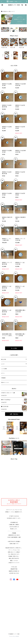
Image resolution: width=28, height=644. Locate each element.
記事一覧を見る (14, 414)
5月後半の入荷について (8, 11)
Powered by (14, 636)
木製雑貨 (3, 378)
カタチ (3, 364)
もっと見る (14, 348)
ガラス (3, 373)
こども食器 (4, 369)
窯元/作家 (4, 359)
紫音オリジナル (5, 383)
